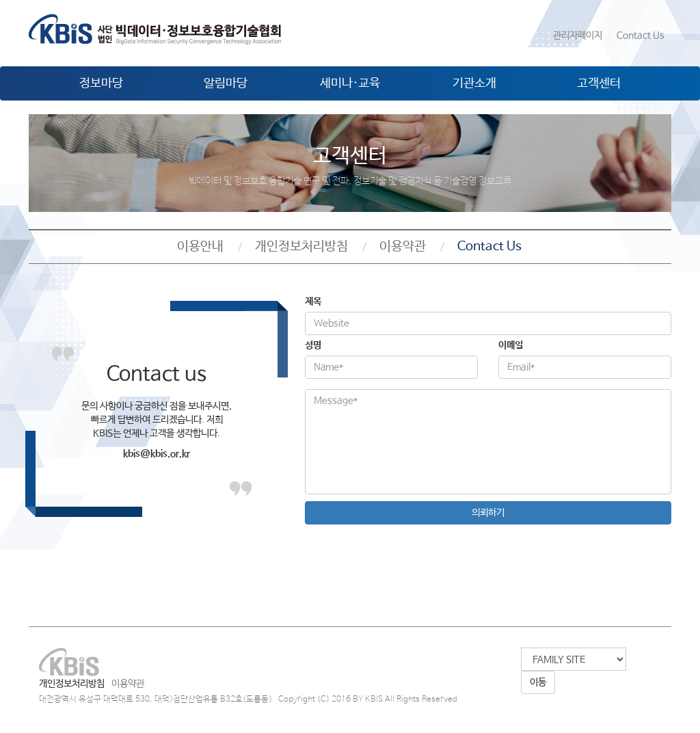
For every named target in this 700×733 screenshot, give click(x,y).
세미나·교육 (350, 83)
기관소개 (474, 83)
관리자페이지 (578, 36)
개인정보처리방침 (301, 247)
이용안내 (200, 247)
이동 (538, 682)
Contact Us (641, 36)
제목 (313, 302)
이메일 (511, 345)
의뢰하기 (488, 513)
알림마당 (226, 83)
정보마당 (101, 83)
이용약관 (403, 247)
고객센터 (599, 83)
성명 (313, 345)
